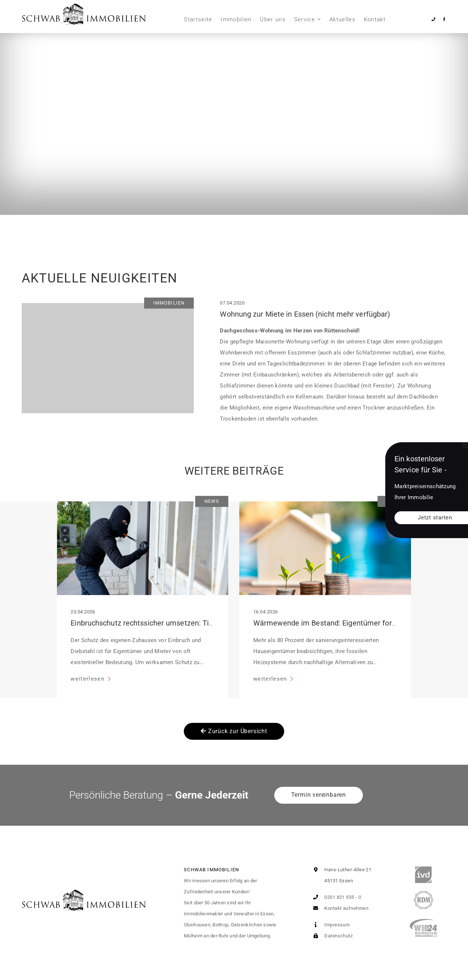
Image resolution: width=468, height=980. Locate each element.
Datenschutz (331, 936)
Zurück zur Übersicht (234, 731)
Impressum (330, 925)
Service (305, 19)
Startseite (198, 19)
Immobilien (236, 19)
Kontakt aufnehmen (339, 908)
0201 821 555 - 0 (336, 897)
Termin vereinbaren (319, 795)
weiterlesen (88, 679)
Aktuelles (342, 19)
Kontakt (375, 19)
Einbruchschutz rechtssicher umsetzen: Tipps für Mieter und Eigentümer (190, 623)
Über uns (273, 19)
